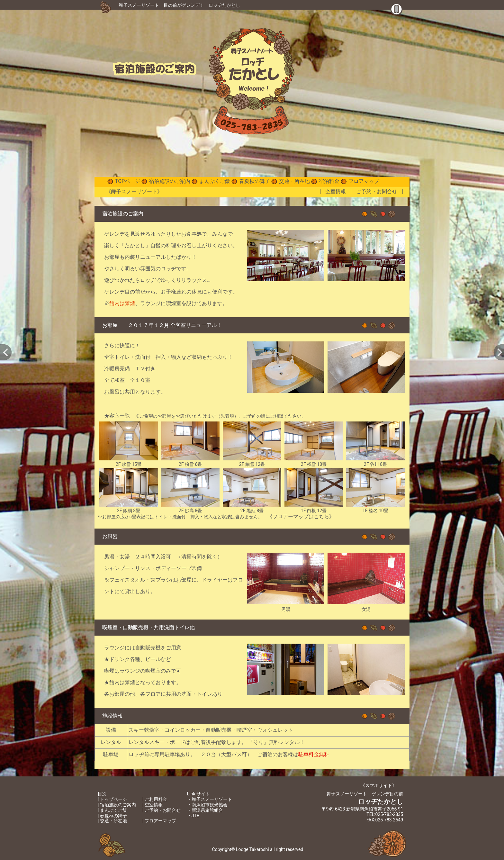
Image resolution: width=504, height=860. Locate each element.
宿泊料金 (329, 181)
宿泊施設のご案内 (170, 181)
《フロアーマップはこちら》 (301, 516)
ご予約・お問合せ (377, 191)
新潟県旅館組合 (207, 810)
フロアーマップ (160, 821)
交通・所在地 (294, 181)
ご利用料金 (156, 799)
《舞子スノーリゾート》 (134, 191)
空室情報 (336, 191)
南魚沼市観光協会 (210, 805)
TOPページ (128, 181)
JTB (196, 816)
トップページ (113, 799)
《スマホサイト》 (379, 785)
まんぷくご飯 (215, 181)
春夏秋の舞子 (255, 181)
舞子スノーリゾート (139, 5)
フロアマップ (364, 181)
